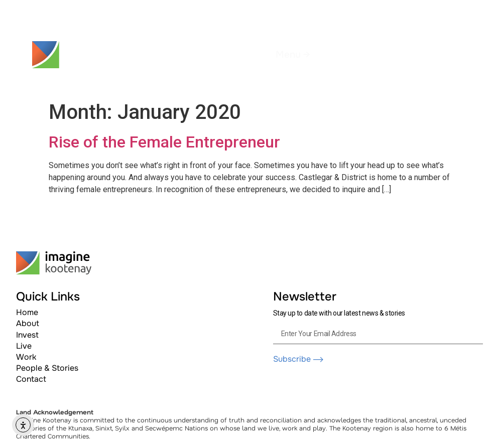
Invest (27, 335)
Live (24, 346)
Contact (31, 379)
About (28, 323)
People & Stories (47, 368)
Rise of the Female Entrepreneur (164, 142)
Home (27, 312)
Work (26, 357)
